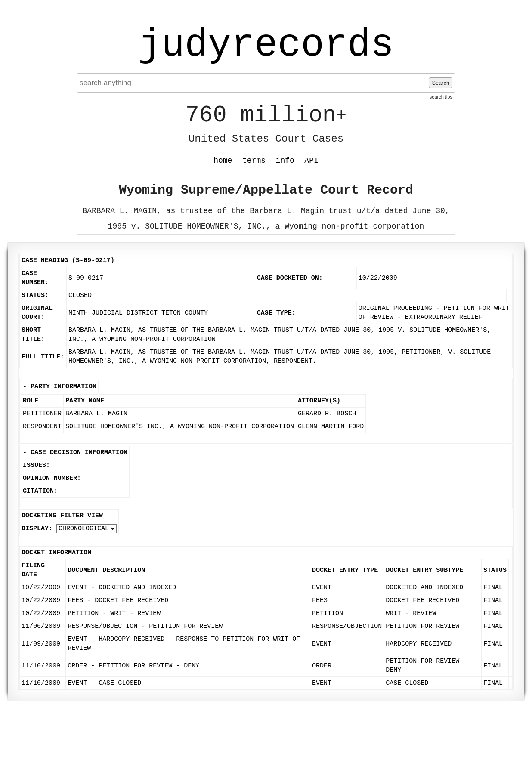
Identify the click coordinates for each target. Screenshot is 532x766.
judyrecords (266, 45)
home (223, 161)
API (311, 161)
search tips (441, 97)
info (285, 161)
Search (441, 83)
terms (254, 161)
